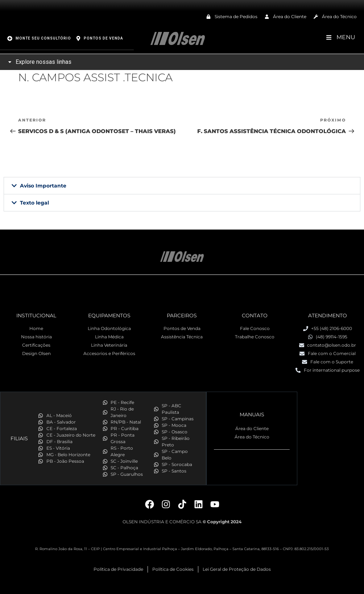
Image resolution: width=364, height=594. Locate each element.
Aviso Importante (43, 185)
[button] (182, 185)
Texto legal (34, 202)
